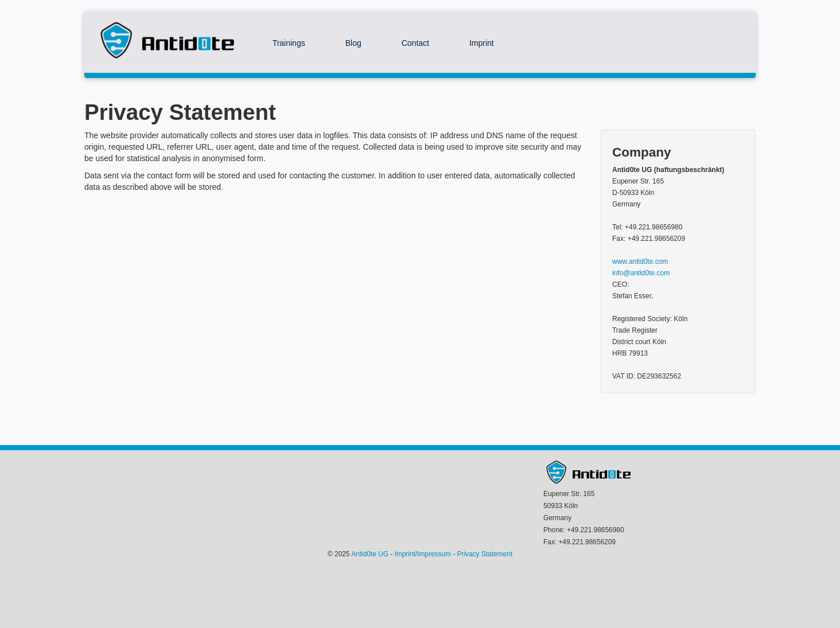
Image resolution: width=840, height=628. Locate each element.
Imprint (482, 43)
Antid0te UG (370, 554)
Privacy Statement (485, 554)
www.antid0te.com (640, 262)
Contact (415, 43)
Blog (353, 43)
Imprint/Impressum (423, 554)
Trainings (289, 43)
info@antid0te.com (641, 273)
